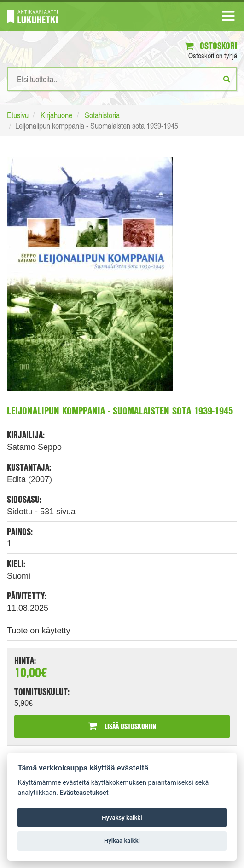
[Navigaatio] (228, 18)
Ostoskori (211, 46)
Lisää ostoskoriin (122, 726)
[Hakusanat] (122, 79)
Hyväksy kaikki (122, 818)
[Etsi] (227, 79)
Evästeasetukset (84, 793)
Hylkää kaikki (122, 841)
